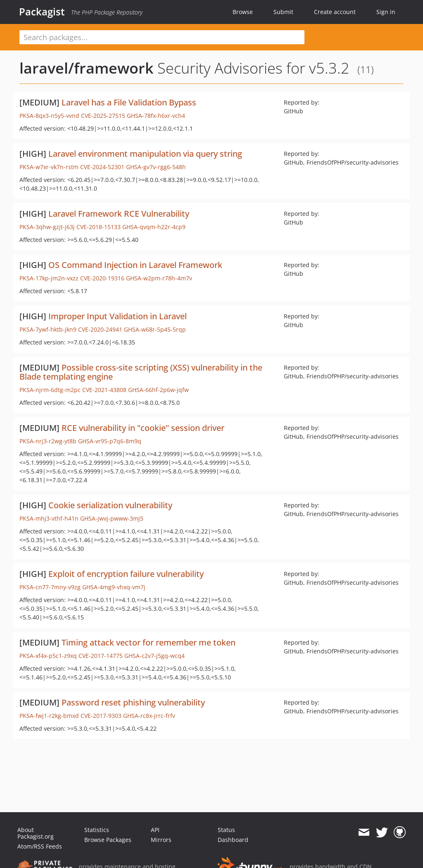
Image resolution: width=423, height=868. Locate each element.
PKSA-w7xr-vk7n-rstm (49, 167)
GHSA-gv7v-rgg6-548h (156, 167)
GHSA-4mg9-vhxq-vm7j (114, 587)
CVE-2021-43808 (104, 390)
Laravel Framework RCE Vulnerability (119, 214)
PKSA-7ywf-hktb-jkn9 (48, 329)
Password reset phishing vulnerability (133, 702)
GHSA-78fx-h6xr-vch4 (156, 116)
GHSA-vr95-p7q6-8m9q (110, 441)
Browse (243, 12)
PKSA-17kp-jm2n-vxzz (49, 278)
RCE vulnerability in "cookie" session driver (143, 428)
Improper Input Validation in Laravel (118, 316)
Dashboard (233, 840)
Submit (283, 12)
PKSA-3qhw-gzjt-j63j (47, 227)
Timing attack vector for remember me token (149, 642)
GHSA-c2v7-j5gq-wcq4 (154, 656)
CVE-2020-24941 (100, 329)
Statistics (97, 830)
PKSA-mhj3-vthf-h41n (49, 518)
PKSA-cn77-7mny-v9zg (50, 587)
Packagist (42, 12)
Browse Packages (108, 840)
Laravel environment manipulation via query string (145, 154)
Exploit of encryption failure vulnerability (126, 574)
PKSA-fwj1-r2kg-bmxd (49, 716)
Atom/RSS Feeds (40, 846)
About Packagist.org (36, 833)
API (155, 830)
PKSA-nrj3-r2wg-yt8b (48, 441)
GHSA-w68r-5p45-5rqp (155, 329)
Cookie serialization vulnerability (110, 505)
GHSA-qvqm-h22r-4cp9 (154, 227)
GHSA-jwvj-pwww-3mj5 (112, 518)
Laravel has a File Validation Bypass (129, 102)
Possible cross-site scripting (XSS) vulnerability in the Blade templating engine (141, 372)
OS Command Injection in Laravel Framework (135, 265)
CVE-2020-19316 (102, 278)
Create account (335, 12)
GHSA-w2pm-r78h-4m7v (159, 278)
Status (226, 830)
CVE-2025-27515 (103, 116)
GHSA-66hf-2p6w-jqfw (158, 390)
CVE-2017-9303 (101, 716)
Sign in (386, 12)
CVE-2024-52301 (102, 167)
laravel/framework (87, 68)
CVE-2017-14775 (101, 656)
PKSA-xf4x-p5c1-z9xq (48, 656)
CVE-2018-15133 (99, 227)
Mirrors (161, 840)
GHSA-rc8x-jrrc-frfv (149, 716)
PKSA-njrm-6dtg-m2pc (50, 390)
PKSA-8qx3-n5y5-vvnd (49, 116)
